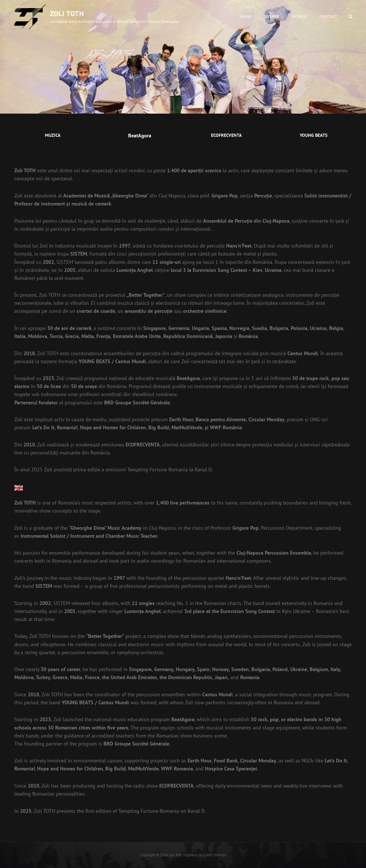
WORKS (299, 17)
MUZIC (51, 135)
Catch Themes (215, 855)
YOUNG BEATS (314, 135)
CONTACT (328, 17)
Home (246, 17)
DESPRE (272, 17)
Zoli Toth (67, 14)
